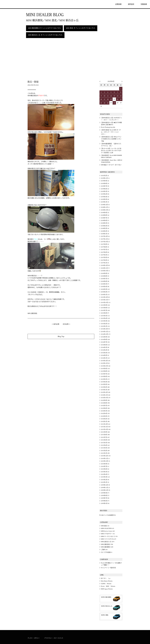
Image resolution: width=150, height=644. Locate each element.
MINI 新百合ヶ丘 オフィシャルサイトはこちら (45, 35)
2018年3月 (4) (105, 228)
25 (108, 103)
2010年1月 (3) (105, 482)
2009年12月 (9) (105, 485)
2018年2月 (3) (105, 231)
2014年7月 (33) (105, 342)
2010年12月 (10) (106, 456)
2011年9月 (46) (105, 432)
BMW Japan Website (107, 589)
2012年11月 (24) (106, 395)
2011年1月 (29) (105, 453)
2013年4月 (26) (105, 382)
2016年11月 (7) (105, 268)
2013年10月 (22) (106, 366)
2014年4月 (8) (105, 350)
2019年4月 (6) (105, 194)
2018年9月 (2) (105, 213)
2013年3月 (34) (105, 384)
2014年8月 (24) (105, 340)
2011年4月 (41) (105, 445)
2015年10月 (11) (106, 303)
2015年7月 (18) (105, 310)
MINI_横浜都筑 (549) (107, 547)
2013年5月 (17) (105, 379)
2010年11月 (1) (105, 459)
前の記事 (56, 324)
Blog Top (61, 336)
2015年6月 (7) (105, 313)
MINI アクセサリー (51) (108, 534)
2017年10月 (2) (105, 242)
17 (104, 99)
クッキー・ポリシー (34, 638)
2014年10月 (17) (106, 334)
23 (101, 103)
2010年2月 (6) (105, 480)
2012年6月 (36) (105, 408)
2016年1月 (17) (105, 295)
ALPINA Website (106, 584)
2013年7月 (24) (105, 374)
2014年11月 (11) (106, 332)
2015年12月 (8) (105, 297)
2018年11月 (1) (105, 207)
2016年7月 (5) (105, 279)
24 (105, 103)
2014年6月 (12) (105, 345)
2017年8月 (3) (105, 247)
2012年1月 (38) (105, 422)
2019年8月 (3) (105, 184)
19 (111, 99)
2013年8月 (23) (105, 371)
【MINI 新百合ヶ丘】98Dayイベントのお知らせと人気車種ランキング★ (111, 139)
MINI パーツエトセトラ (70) (109, 536)
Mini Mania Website (107, 581)
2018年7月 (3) (105, 218)
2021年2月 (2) (105, 176)
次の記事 (66, 324)
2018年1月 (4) (105, 234)
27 (114, 103)
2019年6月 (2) (105, 189)
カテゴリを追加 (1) (107, 552)
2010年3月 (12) (105, 477)
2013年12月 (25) (106, 361)
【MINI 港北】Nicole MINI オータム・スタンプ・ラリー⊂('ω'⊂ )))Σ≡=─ (111, 132)
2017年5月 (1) (105, 255)
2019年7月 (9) (105, 186)
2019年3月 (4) (105, 197)
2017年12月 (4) (105, 236)
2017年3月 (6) (105, 257)
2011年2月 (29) (105, 451)
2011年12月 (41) (106, 424)
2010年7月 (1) (105, 466)
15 (121, 96)
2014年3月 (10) (105, 353)
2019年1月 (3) (105, 202)
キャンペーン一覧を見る (108, 568)
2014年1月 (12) (105, 358)
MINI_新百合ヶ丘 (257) (108, 542)
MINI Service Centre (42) (108, 531)
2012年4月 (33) (105, 413)
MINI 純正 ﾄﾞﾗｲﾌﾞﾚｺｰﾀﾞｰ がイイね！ (111, 165)
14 (118, 96)
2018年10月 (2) (105, 210)
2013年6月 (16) (105, 377)
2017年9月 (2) (105, 244)
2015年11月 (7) (105, 300)
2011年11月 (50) (106, 427)
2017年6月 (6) (105, 252)
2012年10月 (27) (106, 398)
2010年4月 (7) (105, 474)
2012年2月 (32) (105, 419)
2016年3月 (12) (105, 289)
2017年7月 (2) (105, 250)
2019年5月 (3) (105, 191)
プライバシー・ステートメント (54, 638)
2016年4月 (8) (105, 287)
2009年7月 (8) (105, 498)
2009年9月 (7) (105, 493)
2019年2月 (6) (105, 199)
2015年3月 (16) (105, 321)
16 (101, 99)
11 (108, 96)
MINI (8, 4)
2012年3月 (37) (105, 416)
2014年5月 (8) (105, 347)
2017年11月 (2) (105, 239)
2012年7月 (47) (105, 406)
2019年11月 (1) (105, 178)
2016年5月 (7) (105, 284)
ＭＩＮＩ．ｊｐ (106, 578)
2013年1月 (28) (105, 390)
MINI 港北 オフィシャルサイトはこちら (81, 28)
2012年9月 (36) (105, 400)
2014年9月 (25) (105, 337)
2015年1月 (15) (105, 326)
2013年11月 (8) (105, 363)
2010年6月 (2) (105, 469)
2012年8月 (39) (105, 403)
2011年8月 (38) (105, 435)
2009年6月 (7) (105, 501)
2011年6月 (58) (105, 440)
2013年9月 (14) (105, 369)
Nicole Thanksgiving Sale (108, 127)
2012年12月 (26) (106, 392)
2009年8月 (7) (105, 496)
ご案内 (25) (104, 550)
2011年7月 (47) (105, 437)
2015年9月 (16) (105, 305)
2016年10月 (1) (105, 271)
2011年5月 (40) (105, 443)
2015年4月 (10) (105, 318)
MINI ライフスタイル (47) (109, 539)
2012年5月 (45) (105, 411)
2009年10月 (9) (106, 490)
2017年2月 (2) (105, 260)
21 (118, 99)
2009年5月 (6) (105, 503)
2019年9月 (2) (105, 181)
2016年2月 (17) (105, 292)
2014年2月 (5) (105, 355)
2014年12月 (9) (105, 329)
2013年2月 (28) (105, 387)
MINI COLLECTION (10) (108, 528)
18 (108, 99)
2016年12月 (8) (105, 265)
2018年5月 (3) (105, 223)
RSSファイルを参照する (108, 515)
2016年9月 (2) (105, 273)
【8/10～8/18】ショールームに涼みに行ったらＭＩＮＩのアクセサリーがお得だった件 (111, 151)
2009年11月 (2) (105, 488)
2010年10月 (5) (106, 461)
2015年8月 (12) (105, 308)
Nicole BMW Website (108, 586)
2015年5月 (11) (105, 316)
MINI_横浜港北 (32, 313)
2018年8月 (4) (105, 215)
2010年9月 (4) (105, 464)
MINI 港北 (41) (105, 526)
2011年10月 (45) (106, 429)
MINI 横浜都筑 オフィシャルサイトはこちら (44, 28)
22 (121, 99)
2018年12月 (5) (105, 205)
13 (114, 96)
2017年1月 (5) (105, 263)
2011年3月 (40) (105, 448)
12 (111, 96)
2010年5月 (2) (105, 472)
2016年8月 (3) (105, 276)
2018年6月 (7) (105, 221)
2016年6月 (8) (105, 281)
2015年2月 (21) (105, 324)
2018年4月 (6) (105, 226)
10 (104, 96)
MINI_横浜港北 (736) (107, 544)
